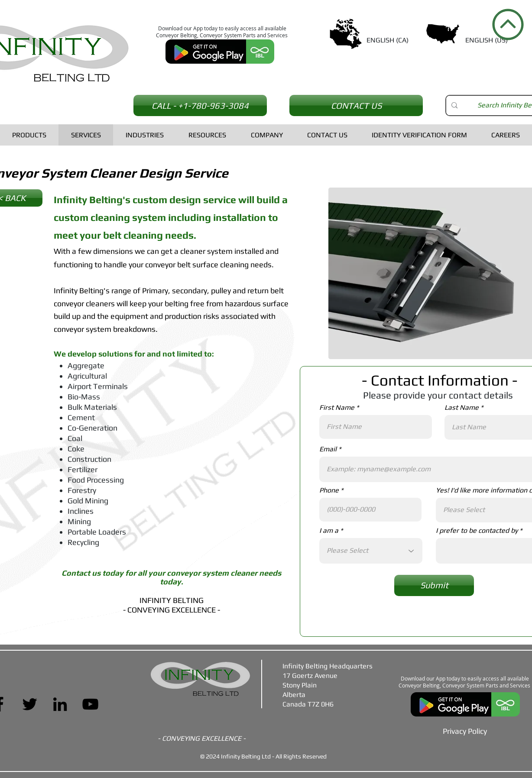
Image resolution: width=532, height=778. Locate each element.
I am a (329, 531)
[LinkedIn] (60, 704)
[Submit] (434, 585)
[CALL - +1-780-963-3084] (200, 105)
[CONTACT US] (356, 105)
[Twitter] (30, 704)
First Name (337, 408)
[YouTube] (90, 704)
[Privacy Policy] (465, 731)
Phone (329, 490)
